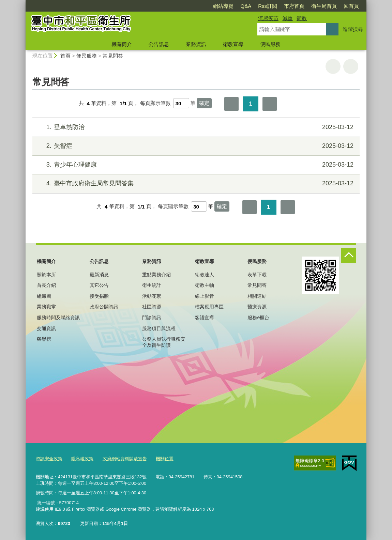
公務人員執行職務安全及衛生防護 (164, 342)
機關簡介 (122, 44)
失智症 (195, 146)
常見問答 (113, 56)
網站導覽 (223, 6)
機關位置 (165, 459)
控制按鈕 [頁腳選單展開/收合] (349, 256)
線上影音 (205, 296)
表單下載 (257, 275)
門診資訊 (152, 318)
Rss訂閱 (268, 6)
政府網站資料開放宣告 (125, 459)
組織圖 (44, 296)
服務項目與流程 (159, 328)
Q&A (246, 6)
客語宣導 (205, 318)
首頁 (65, 56)
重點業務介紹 (156, 275)
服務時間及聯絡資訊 (58, 318)
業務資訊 (196, 44)
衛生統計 (152, 285)
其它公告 (99, 285)
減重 (288, 18)
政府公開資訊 (104, 307)
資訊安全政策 (49, 459)
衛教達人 (205, 275)
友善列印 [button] (333, 66)
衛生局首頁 (324, 6)
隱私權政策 (82, 459)
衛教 (302, 18)
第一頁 (231, 104)
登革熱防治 (195, 127)
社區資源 (152, 307)
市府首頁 (294, 6)
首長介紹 (46, 285)
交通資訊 (46, 328)
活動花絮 (152, 296)
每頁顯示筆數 (155, 103)
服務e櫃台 (258, 318)
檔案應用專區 (209, 307)
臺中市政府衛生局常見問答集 (195, 183)
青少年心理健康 (195, 165)
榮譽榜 (44, 339)
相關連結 (257, 296)
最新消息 (99, 275)
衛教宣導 (233, 44)
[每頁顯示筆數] (181, 103)
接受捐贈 (99, 296)
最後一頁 (270, 104)
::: (23, 3)
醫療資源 (257, 307)
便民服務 (270, 44)
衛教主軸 (205, 285)
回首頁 (351, 6)
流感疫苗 (268, 18)
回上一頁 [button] (351, 66)
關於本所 (46, 275)
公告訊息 (159, 44)
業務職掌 (46, 307)
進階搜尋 (353, 29)
